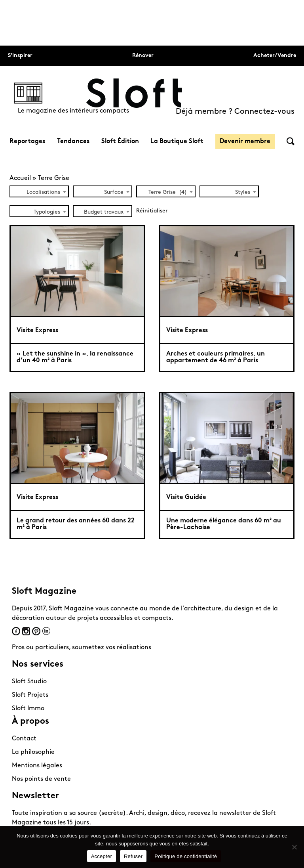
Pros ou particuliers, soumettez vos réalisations (82, 648)
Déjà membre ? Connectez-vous (235, 112)
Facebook (16, 631)
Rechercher (291, 141)
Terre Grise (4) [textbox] (168, 192)
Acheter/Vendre (275, 56)
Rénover (143, 56)
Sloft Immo (28, 709)
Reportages (27, 141)
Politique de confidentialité (186, 856)
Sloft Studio (29, 682)
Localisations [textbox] (43, 192)
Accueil (20, 178)
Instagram (26, 631)
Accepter (102, 856)
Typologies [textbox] (47, 212)
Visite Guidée (186, 497)
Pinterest (36, 631)
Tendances (73, 141)
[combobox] (39, 191)
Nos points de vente (41, 779)
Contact (24, 739)
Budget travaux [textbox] (104, 212)
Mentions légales (37, 766)
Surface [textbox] (114, 192)
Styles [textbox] (243, 192)
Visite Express (37, 331)
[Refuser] (294, 847)
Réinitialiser (152, 211)
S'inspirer (20, 56)
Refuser (133, 856)
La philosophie (33, 752)
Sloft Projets (30, 695)
